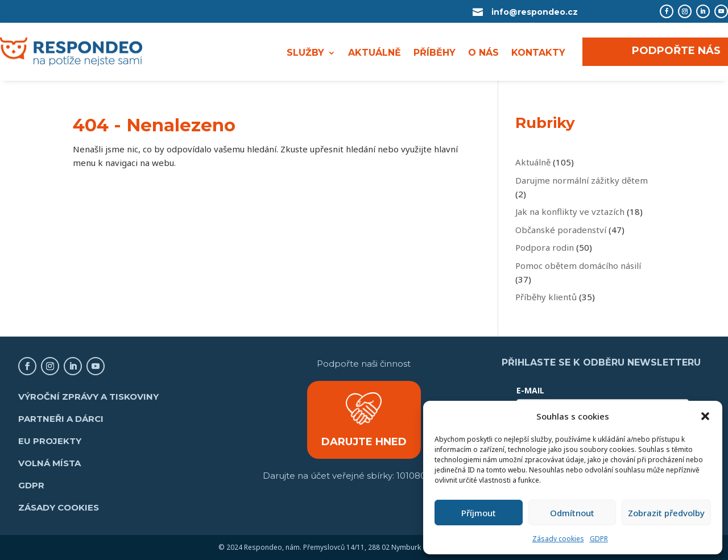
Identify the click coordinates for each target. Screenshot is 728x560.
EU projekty (50, 441)
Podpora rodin (545, 247)
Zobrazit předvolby (666, 513)
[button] (705, 416)
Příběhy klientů (546, 297)
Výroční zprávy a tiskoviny (88, 397)
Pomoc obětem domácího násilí (578, 266)
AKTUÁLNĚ (375, 53)
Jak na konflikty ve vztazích (570, 211)
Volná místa (49, 463)
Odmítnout (572, 513)
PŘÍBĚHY (435, 53)
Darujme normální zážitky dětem (582, 180)
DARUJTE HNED (364, 442)
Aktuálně (533, 162)
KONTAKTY (538, 53)
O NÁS (483, 53)
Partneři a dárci (61, 419)
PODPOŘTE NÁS (676, 51)
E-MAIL (530, 390)
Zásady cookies (558, 539)
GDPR (599, 539)
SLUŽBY (305, 53)
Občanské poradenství (561, 230)
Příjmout (479, 513)
